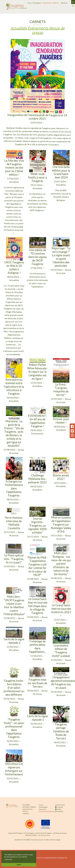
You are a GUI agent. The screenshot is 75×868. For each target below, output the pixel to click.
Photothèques (37, 3)
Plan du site (42, 809)
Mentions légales (55, 840)
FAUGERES (26, 805)
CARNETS (26, 814)
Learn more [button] (8, 859)
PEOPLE (25, 811)
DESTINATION (28, 809)
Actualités (19, 28)
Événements (38, 28)
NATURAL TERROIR (29, 807)
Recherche (64, 3)
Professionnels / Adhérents (51, 3)
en (73, 2)
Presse (29, 3)
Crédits (47, 840)
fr (73, 6)
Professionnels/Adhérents (47, 811)
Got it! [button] (19, 865)
